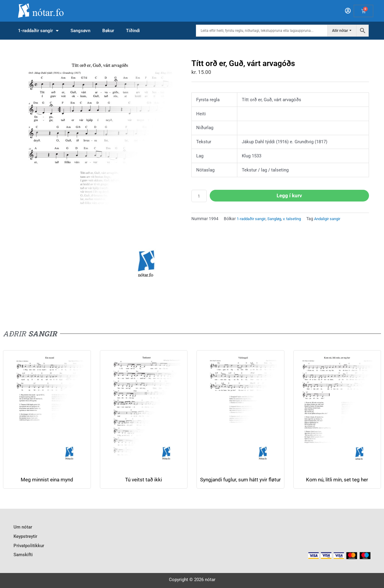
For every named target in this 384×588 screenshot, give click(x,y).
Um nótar (23, 531)
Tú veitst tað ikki (144, 480)
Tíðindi (133, 31)
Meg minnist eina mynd (47, 480)
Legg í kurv (290, 196)
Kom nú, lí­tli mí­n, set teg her (337, 480)
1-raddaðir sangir (38, 31)
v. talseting (297, 219)
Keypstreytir (25, 539)
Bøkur (108, 31)
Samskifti (23, 555)
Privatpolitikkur (29, 547)
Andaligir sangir (335, 219)
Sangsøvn (80, 31)
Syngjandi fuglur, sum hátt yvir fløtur (240, 483)
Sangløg (278, 219)
